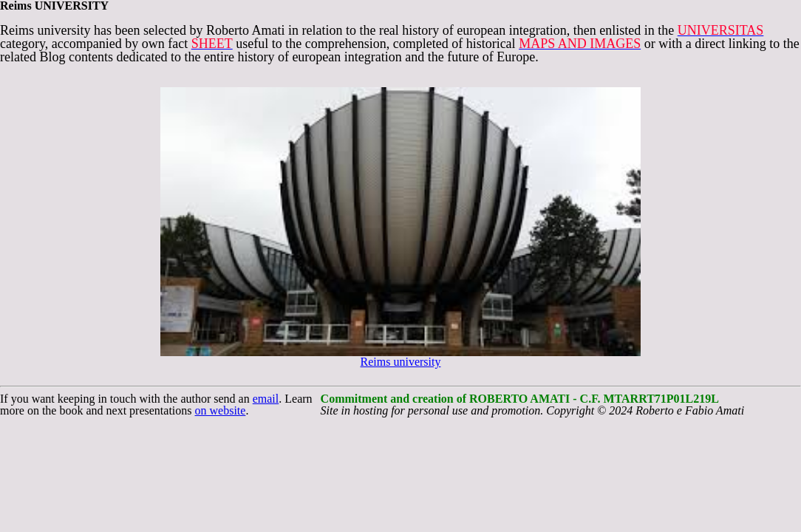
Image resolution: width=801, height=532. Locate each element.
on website (221, 410)
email (266, 399)
